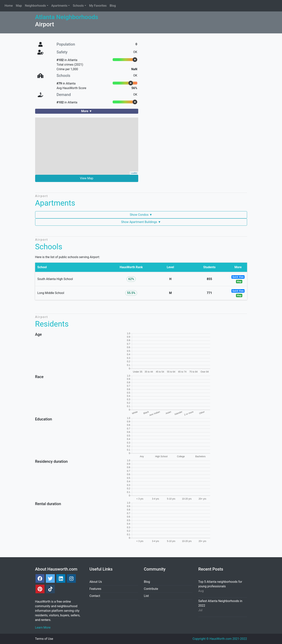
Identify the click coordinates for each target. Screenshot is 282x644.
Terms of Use (44, 639)
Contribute (151, 589)
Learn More (43, 627)
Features (95, 589)
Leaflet (134, 173)
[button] (37, 6)
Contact (95, 596)
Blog (147, 582)
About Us (96, 582)
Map (239, 282)
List (146, 596)
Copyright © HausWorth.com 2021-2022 (220, 639)
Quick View (238, 277)
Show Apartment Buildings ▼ (141, 222)
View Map (86, 178)
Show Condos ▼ (141, 215)
